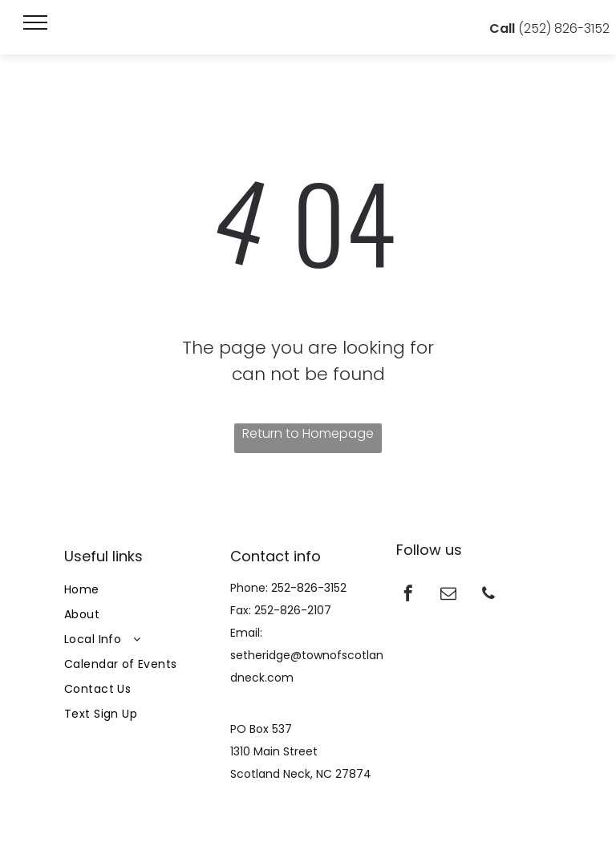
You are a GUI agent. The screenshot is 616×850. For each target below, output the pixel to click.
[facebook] (408, 595)
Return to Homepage (308, 433)
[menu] (35, 22)
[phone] (488, 595)
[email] (448, 595)
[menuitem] (142, 590)
